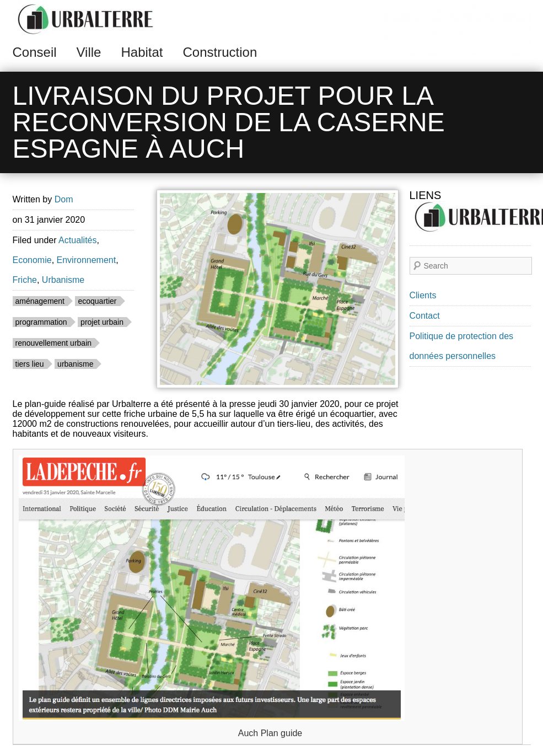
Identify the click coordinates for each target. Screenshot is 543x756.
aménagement (40, 301)
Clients (423, 295)
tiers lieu (30, 364)
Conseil (35, 52)
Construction (220, 52)
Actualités (77, 240)
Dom (64, 199)
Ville (89, 52)
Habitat (142, 52)
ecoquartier (97, 301)
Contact (425, 316)
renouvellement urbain (54, 343)
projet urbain (102, 322)
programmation (41, 322)
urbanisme (75, 364)
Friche (25, 280)
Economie (32, 260)
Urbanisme (63, 280)
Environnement (87, 260)
